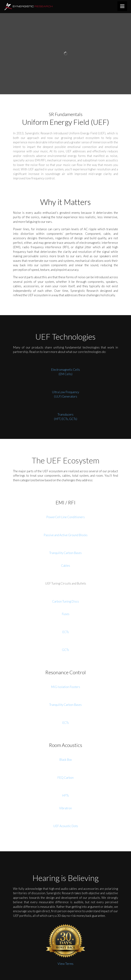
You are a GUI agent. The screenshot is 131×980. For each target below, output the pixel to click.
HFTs (65, 795)
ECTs (66, 632)
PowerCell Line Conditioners (65, 517)
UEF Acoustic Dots (66, 826)
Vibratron (65, 808)
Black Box (66, 760)
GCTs (65, 650)
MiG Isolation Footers (66, 687)
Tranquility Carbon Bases (65, 553)
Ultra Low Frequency (65, 392)
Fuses (66, 614)
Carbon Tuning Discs (65, 601)
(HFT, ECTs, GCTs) (66, 419)
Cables (66, 566)
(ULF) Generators (66, 396)
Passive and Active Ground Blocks (66, 535)
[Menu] (122, 6)
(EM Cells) (65, 374)
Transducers (65, 414)
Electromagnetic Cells (65, 370)
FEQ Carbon (65, 778)
